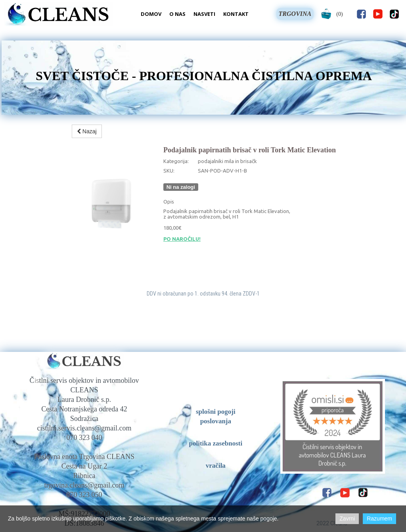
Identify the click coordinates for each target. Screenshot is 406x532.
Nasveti (204, 14)
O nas (177, 14)
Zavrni (347, 519)
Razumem (379, 519)
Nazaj (87, 131)
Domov (151, 14)
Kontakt (236, 14)
